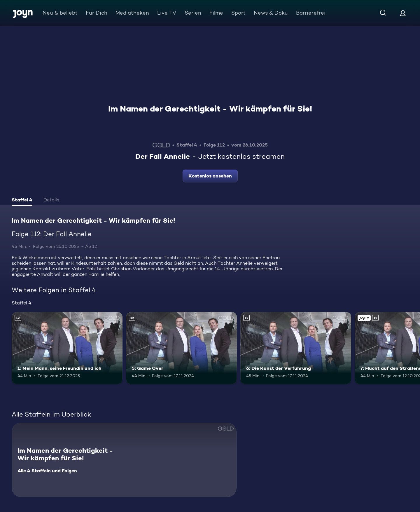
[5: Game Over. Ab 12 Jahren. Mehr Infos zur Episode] (181, 348)
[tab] (22, 201)
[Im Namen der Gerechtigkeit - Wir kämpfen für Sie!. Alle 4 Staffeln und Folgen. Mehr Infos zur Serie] (124, 460)
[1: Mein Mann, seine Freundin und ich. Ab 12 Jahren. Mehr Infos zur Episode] (67, 348)
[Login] (403, 13)
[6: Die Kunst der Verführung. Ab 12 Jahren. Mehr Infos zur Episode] (296, 348)
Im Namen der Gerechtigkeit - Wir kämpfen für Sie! (210, 109)
